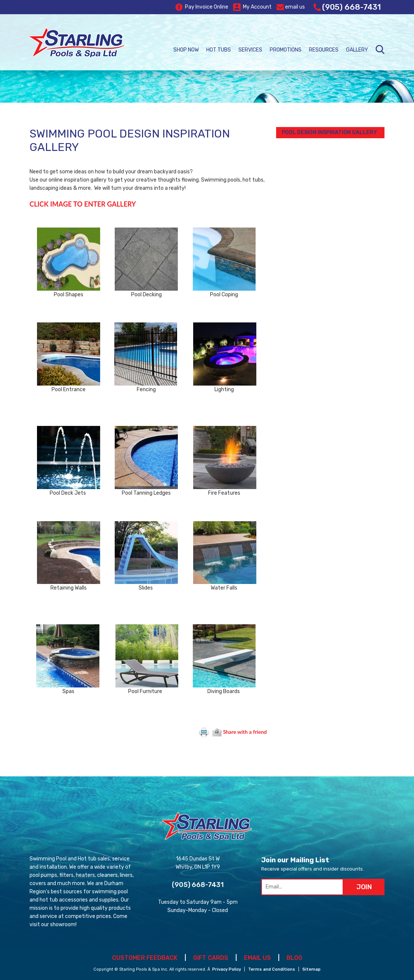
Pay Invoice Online (202, 7)
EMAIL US (257, 958)
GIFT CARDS (211, 958)
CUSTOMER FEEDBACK (145, 958)
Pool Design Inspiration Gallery (329, 132)
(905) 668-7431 (347, 7)
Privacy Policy (227, 969)
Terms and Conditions (272, 969)
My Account (252, 7)
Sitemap (311, 969)
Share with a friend (240, 732)
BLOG (294, 958)
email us (291, 7)
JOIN (364, 887)
